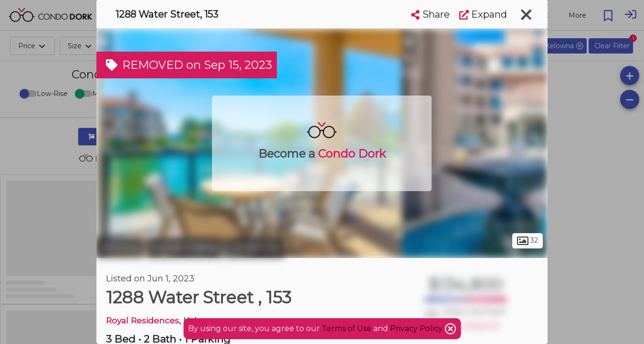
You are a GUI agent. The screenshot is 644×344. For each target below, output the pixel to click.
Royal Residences (143, 320)
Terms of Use (347, 328)
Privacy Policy (417, 328)
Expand (483, 14)
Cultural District (185, 247)
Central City (255, 247)
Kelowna (120, 247)
